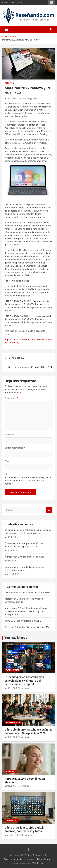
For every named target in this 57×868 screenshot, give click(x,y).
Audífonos (11, 771)
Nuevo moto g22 (16, 358)
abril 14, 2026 (11, 688)
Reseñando (25, 688)
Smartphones (13, 722)
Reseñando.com (36, 855)
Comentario (11, 398)
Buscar (49, 510)
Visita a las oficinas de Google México (33, 592)
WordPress (38, 863)
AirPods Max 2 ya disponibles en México (25, 557)
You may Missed (16, 638)
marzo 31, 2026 (12, 835)
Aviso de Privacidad (13, 859)
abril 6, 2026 (10, 786)
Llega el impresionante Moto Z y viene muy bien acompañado (26, 611)
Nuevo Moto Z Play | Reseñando (21, 608)
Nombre (9, 435)
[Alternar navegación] (6, 29)
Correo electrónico (15, 448)
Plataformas (12, 670)
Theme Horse (44, 859)
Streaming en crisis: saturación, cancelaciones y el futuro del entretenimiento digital (25, 681)
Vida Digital (12, 820)
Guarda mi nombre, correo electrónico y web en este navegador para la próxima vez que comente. (28, 481)
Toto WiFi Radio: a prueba (28, 621)
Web (7, 461)
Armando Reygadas (28, 98)
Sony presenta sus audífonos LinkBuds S (29, 367)
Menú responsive (52, 3)
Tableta (9, 83)
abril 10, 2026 (11, 737)
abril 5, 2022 (10, 98)
